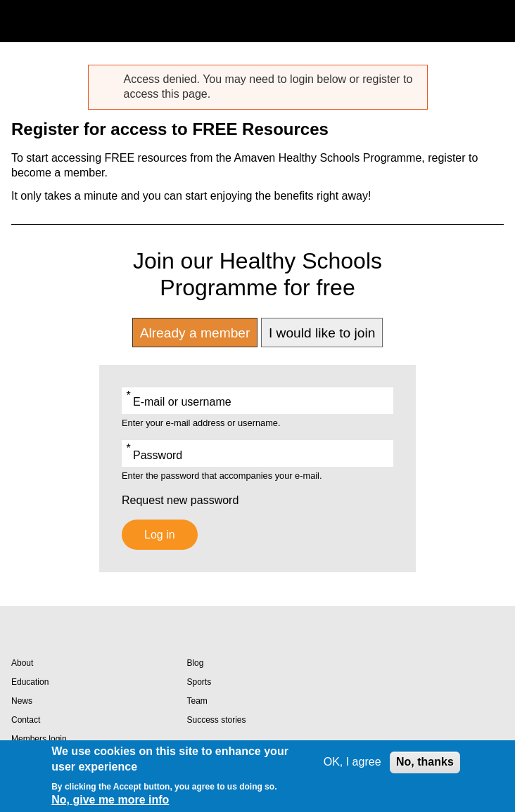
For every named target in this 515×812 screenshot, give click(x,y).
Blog (195, 663)
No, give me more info (110, 800)
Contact (26, 720)
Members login (39, 739)
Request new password (180, 500)
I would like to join (322, 333)
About (22, 663)
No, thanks (425, 762)
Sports (199, 682)
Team (197, 701)
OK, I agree (352, 762)
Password (158, 455)
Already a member (195, 333)
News (22, 701)
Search (462, 21)
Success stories (216, 720)
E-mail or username (182, 402)
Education (30, 682)
